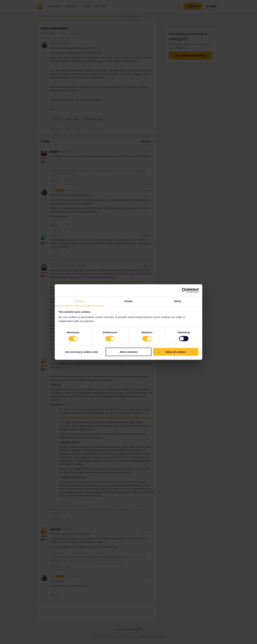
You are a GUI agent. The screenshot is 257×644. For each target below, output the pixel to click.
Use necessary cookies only (81, 352)
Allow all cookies (176, 352)
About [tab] (178, 301)
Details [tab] (128, 301)
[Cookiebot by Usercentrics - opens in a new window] (184, 290)
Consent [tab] (79, 301)
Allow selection (128, 352)
